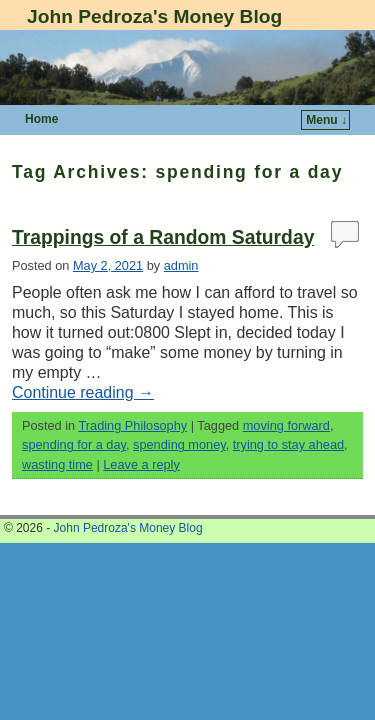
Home (41, 119)
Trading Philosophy (132, 425)
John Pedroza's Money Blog (154, 16)
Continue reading (83, 392)
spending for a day (74, 444)
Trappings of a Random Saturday (163, 237)
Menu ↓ (326, 120)
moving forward (286, 425)
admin (181, 265)
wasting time (57, 464)
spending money (179, 444)
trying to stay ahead (288, 444)
